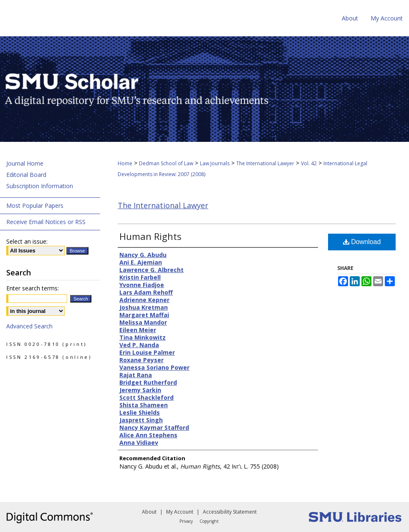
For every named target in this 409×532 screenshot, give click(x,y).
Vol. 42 (309, 163)
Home (125, 163)
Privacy (186, 521)
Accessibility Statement (230, 512)
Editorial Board (26, 175)
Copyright (209, 521)
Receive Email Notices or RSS (46, 222)
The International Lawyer (265, 163)
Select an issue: (27, 241)
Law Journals (215, 163)
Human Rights (150, 236)
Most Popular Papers (35, 205)
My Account (180, 512)
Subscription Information (40, 186)
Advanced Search (29, 326)
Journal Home (25, 163)
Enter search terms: (33, 288)
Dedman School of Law (166, 163)
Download (362, 242)
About (149, 512)
